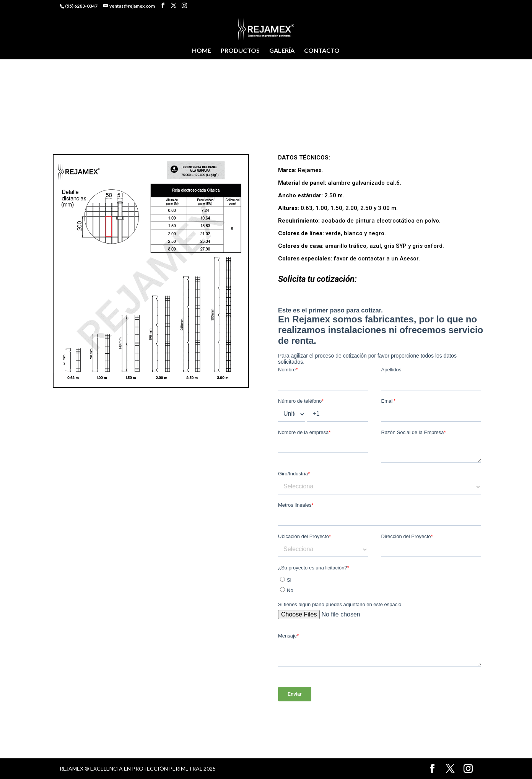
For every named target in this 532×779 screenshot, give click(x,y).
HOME (202, 51)
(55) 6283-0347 (81, 6)
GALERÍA (282, 51)
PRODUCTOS (240, 51)
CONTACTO (322, 51)
